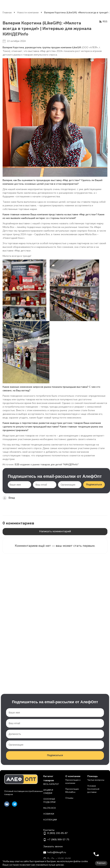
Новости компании (28, 13)
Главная (7, 13)
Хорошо (101, 863)
